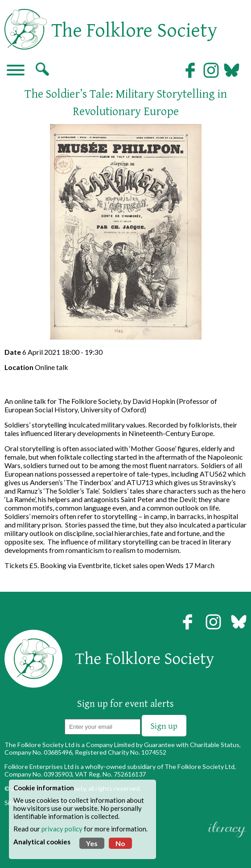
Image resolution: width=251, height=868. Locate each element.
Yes (92, 843)
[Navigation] (16, 71)
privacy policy (62, 829)
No (120, 843)
